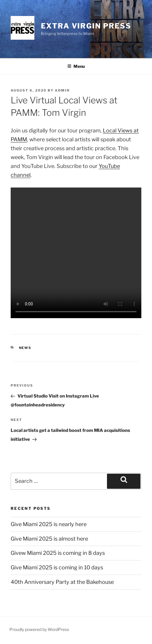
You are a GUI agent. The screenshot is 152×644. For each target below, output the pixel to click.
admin (62, 90)
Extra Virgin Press (86, 26)
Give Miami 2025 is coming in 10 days (57, 567)
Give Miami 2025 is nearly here (49, 524)
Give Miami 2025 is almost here (49, 539)
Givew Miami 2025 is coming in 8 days (58, 553)
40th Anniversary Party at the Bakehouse (62, 582)
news (25, 348)
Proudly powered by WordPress (39, 629)
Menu (76, 66)
